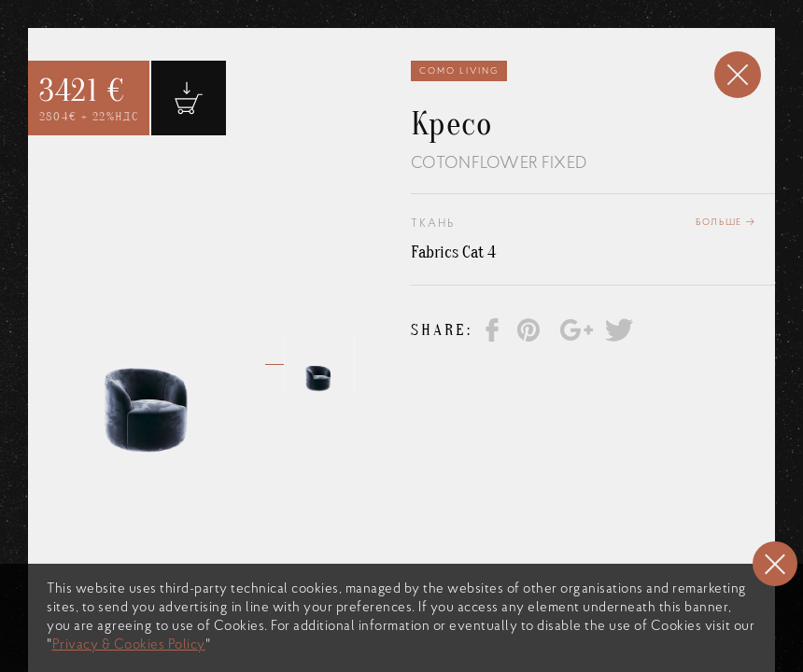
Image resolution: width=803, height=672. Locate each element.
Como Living (459, 71)
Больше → (726, 223)
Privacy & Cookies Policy (129, 645)
